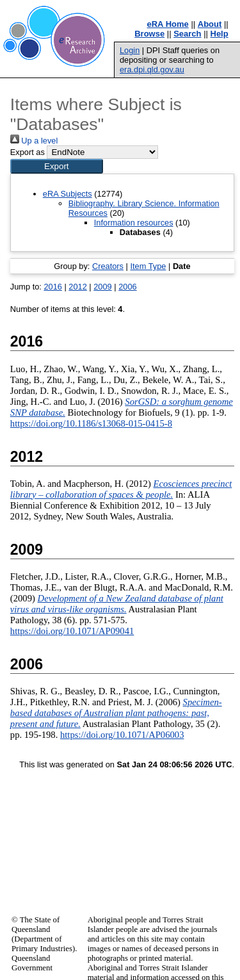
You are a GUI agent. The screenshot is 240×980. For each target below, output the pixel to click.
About (210, 24)
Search (187, 34)
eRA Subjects (68, 194)
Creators (108, 266)
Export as (28, 152)
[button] (57, 166)
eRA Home (168, 24)
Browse (149, 34)
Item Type (148, 266)
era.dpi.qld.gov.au (152, 69)
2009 (102, 287)
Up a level (34, 141)
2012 (77, 287)
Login (130, 50)
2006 (127, 287)
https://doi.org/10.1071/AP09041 (72, 631)
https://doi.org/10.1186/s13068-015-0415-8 (91, 423)
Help (220, 34)
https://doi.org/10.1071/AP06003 (122, 735)
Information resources (134, 223)
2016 (52, 287)
